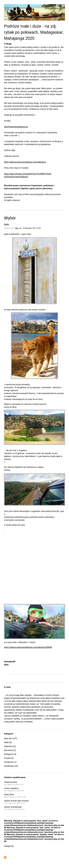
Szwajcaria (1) (10, 762)
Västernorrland (14, 783)
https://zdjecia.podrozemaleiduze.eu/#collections (25, 162)
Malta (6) (8, 742)
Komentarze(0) (10, 661)
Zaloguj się (9, 846)
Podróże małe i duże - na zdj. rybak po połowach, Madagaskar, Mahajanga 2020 (34, 32)
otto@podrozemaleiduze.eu (16, 127)
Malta (6, 224)
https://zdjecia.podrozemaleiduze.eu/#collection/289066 (28, 647)
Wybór (10, 218)
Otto (17, 228)
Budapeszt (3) (10, 754)
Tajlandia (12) (10, 746)
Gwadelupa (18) (11, 766)
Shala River (15, 796)
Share (6, 665)
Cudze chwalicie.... (14, 789)
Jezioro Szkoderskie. (14, 808)
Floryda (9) (9, 758)
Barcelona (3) (10, 750)
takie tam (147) (11, 739)
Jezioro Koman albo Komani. (17, 802)
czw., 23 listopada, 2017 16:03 (30, 228)
